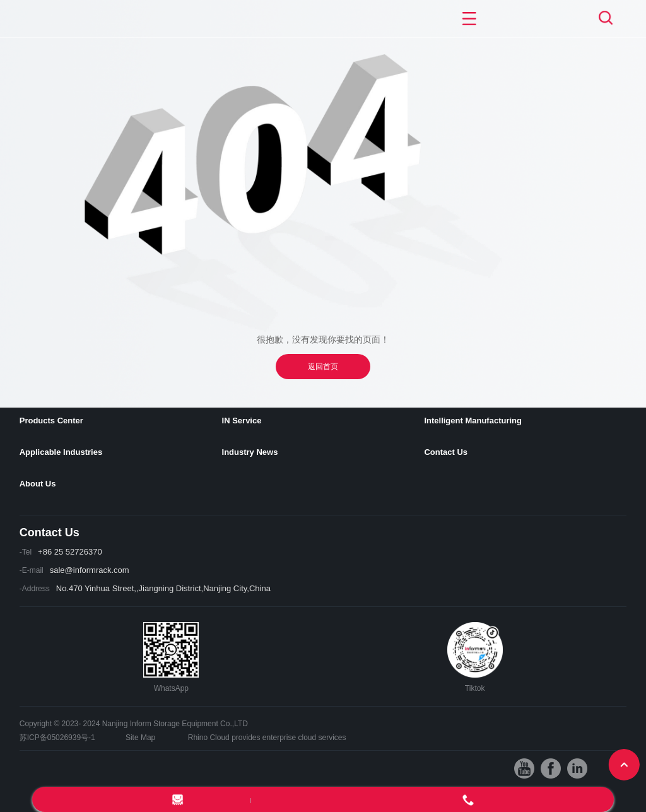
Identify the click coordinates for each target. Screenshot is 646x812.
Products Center (51, 421)
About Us (38, 484)
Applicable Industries (61, 452)
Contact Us (446, 452)
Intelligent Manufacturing (473, 421)
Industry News (250, 452)
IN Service (242, 421)
